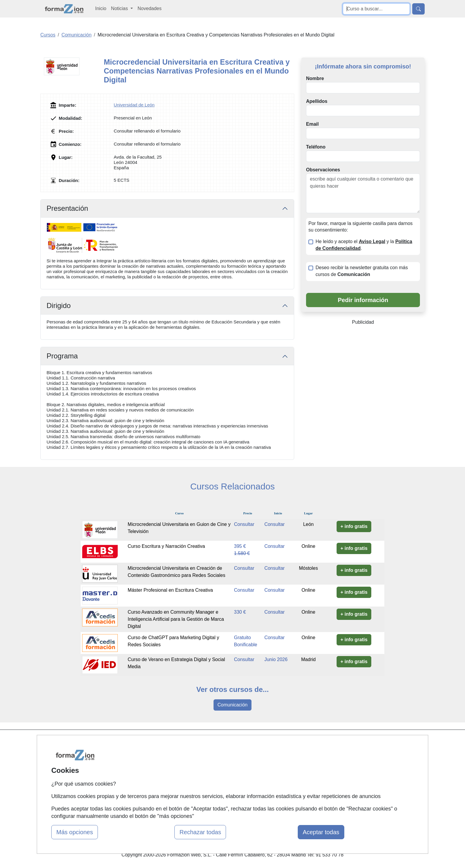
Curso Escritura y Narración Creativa (167, 546)
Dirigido (59, 305)
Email (312, 124)
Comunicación (232, 705)
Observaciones (323, 170)
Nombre (315, 78)
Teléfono (316, 147)
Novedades (150, 8)
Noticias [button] (120, 8)
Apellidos (317, 101)
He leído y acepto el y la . (364, 245)
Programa (62, 356)
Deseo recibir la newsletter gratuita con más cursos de (362, 271)
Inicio (101, 8)
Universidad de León (134, 105)
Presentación (67, 208)
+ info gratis (354, 526)
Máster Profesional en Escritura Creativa (170, 590)
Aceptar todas (321, 832)
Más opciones (75, 832)
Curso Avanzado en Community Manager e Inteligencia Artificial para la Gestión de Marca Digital (176, 619)
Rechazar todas (200, 832)
